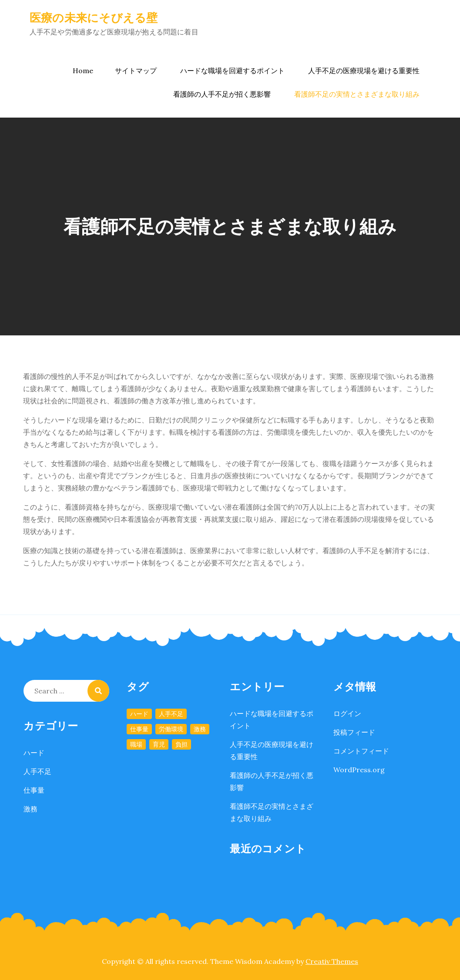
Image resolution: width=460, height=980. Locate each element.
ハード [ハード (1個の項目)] (139, 714)
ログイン (347, 713)
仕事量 (34, 790)
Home (83, 71)
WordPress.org (359, 770)
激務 (30, 809)
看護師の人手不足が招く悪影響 (222, 94)
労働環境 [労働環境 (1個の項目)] (171, 729)
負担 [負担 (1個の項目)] (181, 744)
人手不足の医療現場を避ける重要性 (364, 71)
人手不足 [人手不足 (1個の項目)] (171, 714)
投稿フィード (354, 732)
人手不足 (37, 771)
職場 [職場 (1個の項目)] (136, 744)
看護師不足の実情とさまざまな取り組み (357, 94)
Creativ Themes (332, 961)
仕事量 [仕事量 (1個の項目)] (139, 729)
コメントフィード (361, 751)
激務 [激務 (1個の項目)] (200, 729)
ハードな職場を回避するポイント (232, 71)
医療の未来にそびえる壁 (94, 18)
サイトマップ (136, 71)
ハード (34, 753)
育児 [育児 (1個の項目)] (159, 744)
